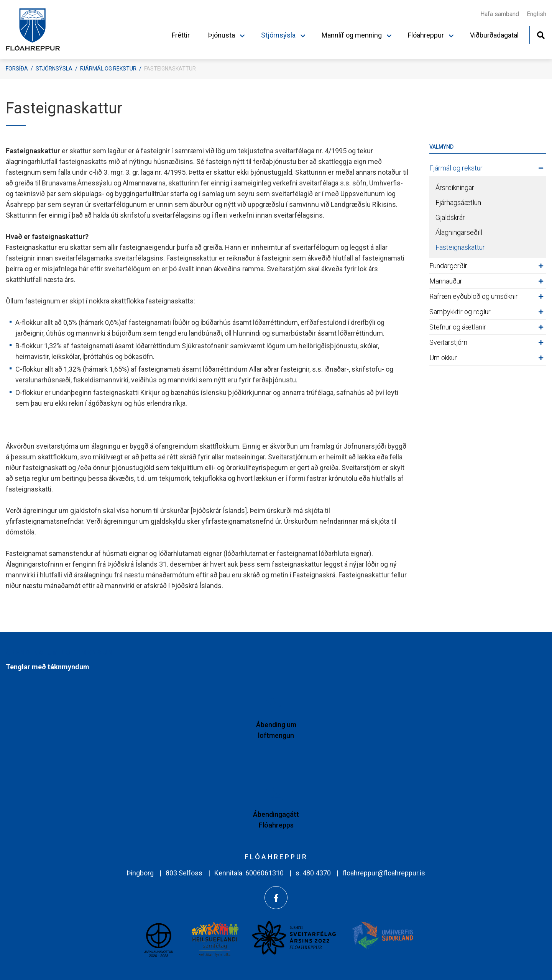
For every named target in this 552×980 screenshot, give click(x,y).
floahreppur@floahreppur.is (384, 873)
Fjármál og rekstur (108, 69)
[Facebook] (276, 898)
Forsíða (17, 69)
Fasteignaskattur (170, 69)
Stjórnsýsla (54, 69)
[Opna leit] (541, 34)
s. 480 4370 (313, 873)
